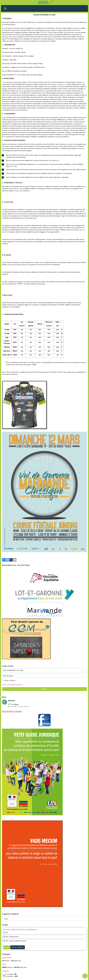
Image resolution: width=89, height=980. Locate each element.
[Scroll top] (85, 976)
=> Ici (6, 919)
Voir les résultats (18, 947)
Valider (45, 689)
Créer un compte (6, 685)
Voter (7, 947)
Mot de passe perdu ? (17, 685)
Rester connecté (10, 680)
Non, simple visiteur (12, 937)
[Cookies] (4, 976)
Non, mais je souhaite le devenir (16, 941)
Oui (7, 932)
